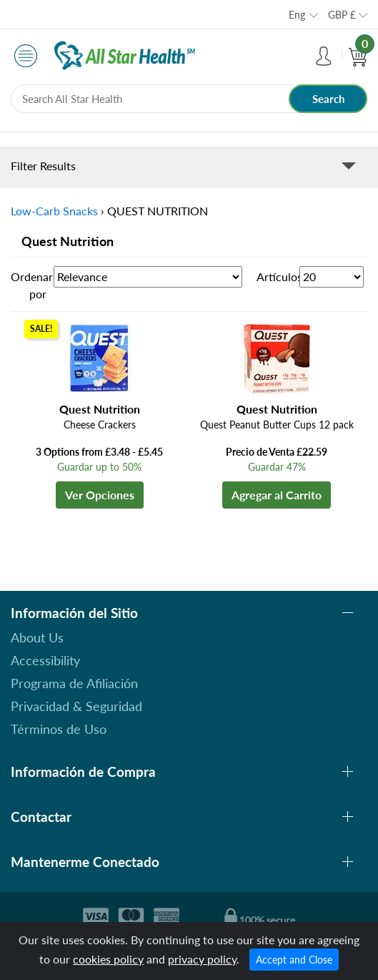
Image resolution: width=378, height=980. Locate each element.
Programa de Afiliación (74, 683)
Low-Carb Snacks (54, 211)
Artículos (278, 276)
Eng (297, 15)
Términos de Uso (59, 729)
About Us (37, 637)
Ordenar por (32, 285)
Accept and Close (294, 960)
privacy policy (202, 959)
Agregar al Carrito (277, 495)
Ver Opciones (100, 495)
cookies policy (108, 959)
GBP (342, 15)
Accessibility (45, 660)
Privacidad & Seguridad (76, 706)
